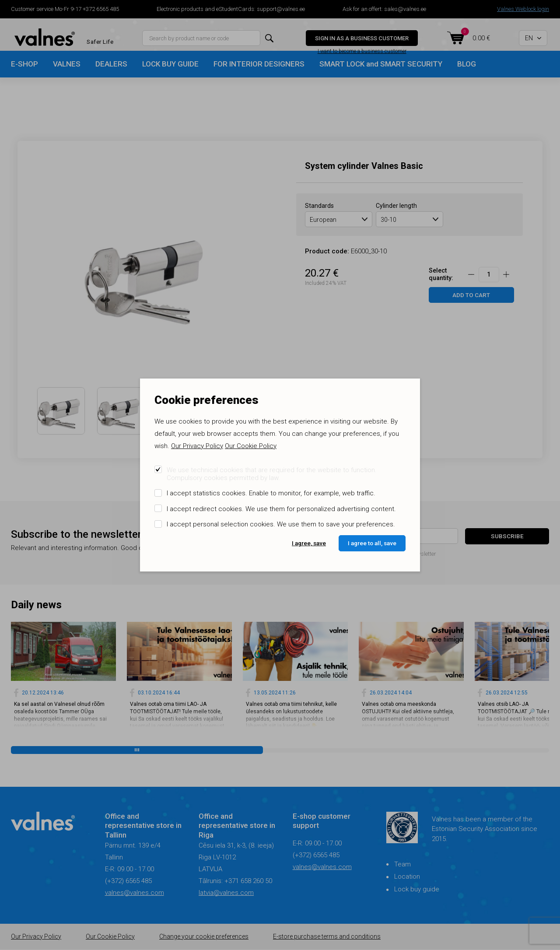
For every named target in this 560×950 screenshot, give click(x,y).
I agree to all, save (372, 543)
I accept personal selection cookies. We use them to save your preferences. (281, 524)
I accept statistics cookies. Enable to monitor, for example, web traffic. (271, 493)
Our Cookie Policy (251, 446)
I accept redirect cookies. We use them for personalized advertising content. (281, 509)
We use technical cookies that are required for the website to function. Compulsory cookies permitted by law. (272, 474)
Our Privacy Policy (197, 446)
